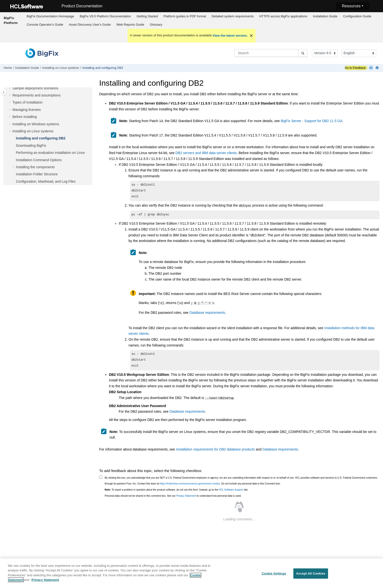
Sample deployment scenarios (35, 88)
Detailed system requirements (233, 16)
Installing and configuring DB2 (103, 68)
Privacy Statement (186, 498)
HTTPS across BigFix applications (283, 16)
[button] (11, 88)
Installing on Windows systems (36, 124)
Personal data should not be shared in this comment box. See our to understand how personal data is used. (173, 498)
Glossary (156, 25)
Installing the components (35, 167)
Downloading (31, 146)
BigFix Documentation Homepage (50, 16)
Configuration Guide (357, 16)
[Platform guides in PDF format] (372, 68)
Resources (351, 6)
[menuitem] (50, 16)
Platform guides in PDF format (185, 16)
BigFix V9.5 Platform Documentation (105, 16)
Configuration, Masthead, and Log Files (46, 181)
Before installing (25, 117)
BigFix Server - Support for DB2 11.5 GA (311, 121)
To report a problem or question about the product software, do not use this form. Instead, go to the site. (177, 492)
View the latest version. (230, 36)
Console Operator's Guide (45, 25)
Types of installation (27, 102)
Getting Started (147, 16)
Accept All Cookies (311, 575)
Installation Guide (325, 16)
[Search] (303, 53)
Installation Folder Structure (37, 174)
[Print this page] (378, 68)
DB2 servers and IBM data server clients (206, 153)
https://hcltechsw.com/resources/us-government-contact (190, 486)
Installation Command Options (39, 160)
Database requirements (207, 314)
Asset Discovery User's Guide (90, 25)
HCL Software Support (231, 492)
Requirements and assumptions (37, 95)
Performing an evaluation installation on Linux (50, 153)
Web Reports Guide (130, 25)
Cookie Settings (274, 575)
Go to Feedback (355, 68)
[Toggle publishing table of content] (4, 92)
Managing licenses (27, 110)
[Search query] (271, 53)
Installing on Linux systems (61, 68)
